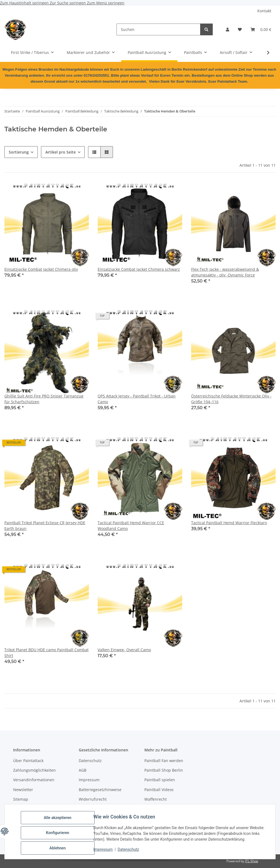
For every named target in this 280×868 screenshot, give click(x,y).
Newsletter (23, 790)
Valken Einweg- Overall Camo (124, 650)
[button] (227, 29)
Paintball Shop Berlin (164, 770)
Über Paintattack (28, 761)
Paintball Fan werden (164, 761)
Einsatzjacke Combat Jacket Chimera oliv (41, 269)
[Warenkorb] (261, 29)
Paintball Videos (159, 790)
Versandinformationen (34, 780)
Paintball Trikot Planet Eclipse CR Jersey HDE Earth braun (45, 526)
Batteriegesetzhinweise (100, 790)
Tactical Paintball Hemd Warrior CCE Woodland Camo (131, 526)
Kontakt (264, 11)
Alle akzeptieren (60, 820)
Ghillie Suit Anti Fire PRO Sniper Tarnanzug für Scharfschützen (44, 399)
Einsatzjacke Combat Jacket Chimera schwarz (139, 269)
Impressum (106, 851)
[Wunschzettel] (240, 29)
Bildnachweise (92, 809)
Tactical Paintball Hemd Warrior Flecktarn (229, 523)
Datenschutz (131, 851)
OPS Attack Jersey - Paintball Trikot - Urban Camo (137, 399)
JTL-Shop (252, 861)
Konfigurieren (60, 834)
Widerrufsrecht (93, 799)
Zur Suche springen (68, 3)
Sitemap (21, 799)
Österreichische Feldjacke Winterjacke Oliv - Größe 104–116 (231, 399)
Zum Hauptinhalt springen (25, 3)
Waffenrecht (156, 799)
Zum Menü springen (106, 3)
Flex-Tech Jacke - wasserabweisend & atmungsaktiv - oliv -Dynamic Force (225, 272)
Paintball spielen (160, 780)
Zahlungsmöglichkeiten (34, 770)
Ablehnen (60, 849)
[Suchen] (158, 29)
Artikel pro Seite (61, 152)
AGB (83, 770)
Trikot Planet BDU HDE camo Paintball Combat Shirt (46, 653)
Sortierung (19, 152)
